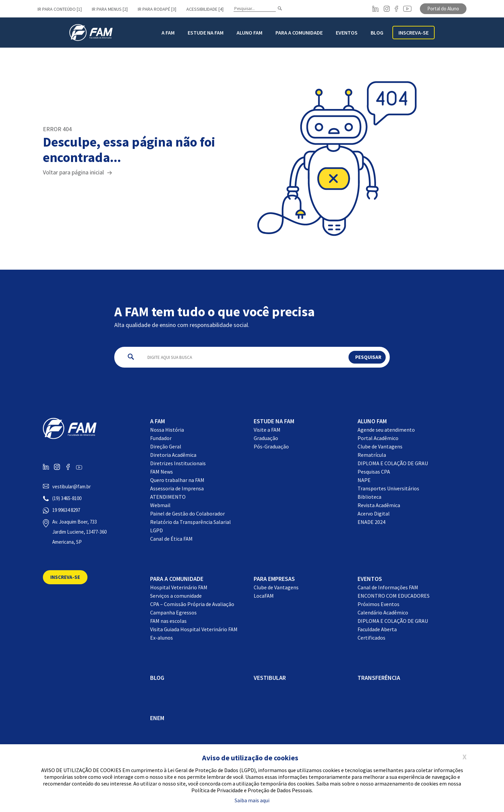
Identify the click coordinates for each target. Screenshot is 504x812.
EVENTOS (370, 579)
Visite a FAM (267, 430)
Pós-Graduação (271, 446)
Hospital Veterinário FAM (179, 587)
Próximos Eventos (379, 604)
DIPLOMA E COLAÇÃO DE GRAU (393, 463)
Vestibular (270, 678)
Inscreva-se (414, 33)
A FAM (168, 33)
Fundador (161, 438)
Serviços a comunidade (176, 596)
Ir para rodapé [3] (157, 9)
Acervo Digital (374, 513)
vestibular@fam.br (72, 486)
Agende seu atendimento (386, 430)
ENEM (157, 718)
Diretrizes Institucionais (178, 463)
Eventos (347, 33)
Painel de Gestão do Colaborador (187, 513)
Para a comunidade (177, 579)
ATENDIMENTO (168, 497)
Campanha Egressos (173, 612)
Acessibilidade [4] (205, 9)
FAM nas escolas (168, 621)
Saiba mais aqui (252, 800)
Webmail (160, 505)
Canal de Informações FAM (388, 587)
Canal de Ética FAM (171, 539)
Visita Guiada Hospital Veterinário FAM (194, 629)
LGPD (156, 530)
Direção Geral (166, 446)
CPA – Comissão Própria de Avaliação (192, 604)
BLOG (377, 33)
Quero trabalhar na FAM (177, 480)
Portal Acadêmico (378, 438)
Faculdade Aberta (377, 629)
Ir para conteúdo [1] (60, 9)
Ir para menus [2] (110, 9)
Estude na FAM (206, 33)
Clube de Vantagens (380, 446)
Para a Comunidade (299, 33)
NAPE (364, 480)
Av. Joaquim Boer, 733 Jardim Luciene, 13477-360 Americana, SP (79, 532)
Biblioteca (369, 497)
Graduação (266, 438)
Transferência (379, 678)
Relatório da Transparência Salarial (191, 522)
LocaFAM (264, 596)
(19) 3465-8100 (67, 498)
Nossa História (167, 430)
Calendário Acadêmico (383, 612)
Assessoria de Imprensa (177, 488)
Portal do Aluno (443, 9)
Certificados (371, 638)
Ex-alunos (162, 638)
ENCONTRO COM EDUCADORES (394, 596)
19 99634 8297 (66, 510)
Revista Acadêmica (379, 505)
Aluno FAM (249, 33)
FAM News (162, 472)
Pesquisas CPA (374, 472)
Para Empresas (274, 579)
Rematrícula (372, 455)
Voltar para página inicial (73, 172)
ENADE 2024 (371, 522)
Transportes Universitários (388, 488)
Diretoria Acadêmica (173, 455)
